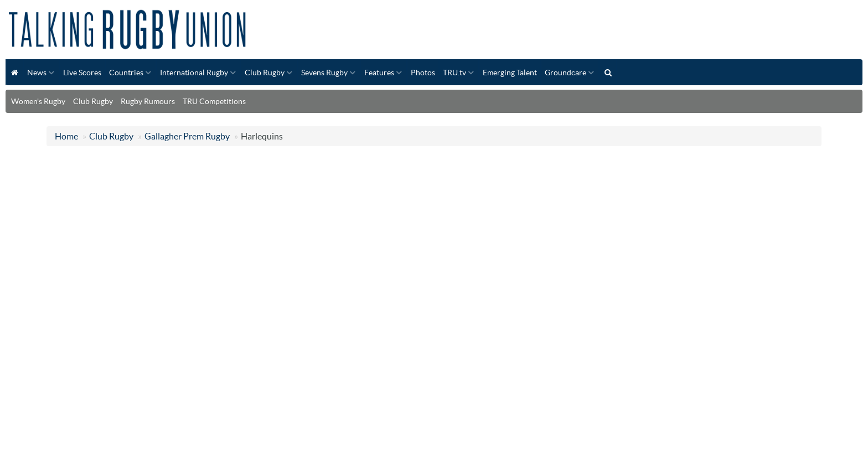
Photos (423, 73)
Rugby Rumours (148, 101)
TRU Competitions (214, 101)
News (37, 73)
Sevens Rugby (324, 73)
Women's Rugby (38, 101)
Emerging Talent (510, 73)
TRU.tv (454, 73)
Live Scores (82, 73)
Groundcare (565, 73)
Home (66, 136)
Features (379, 73)
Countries (126, 73)
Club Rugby (265, 73)
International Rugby (194, 73)
